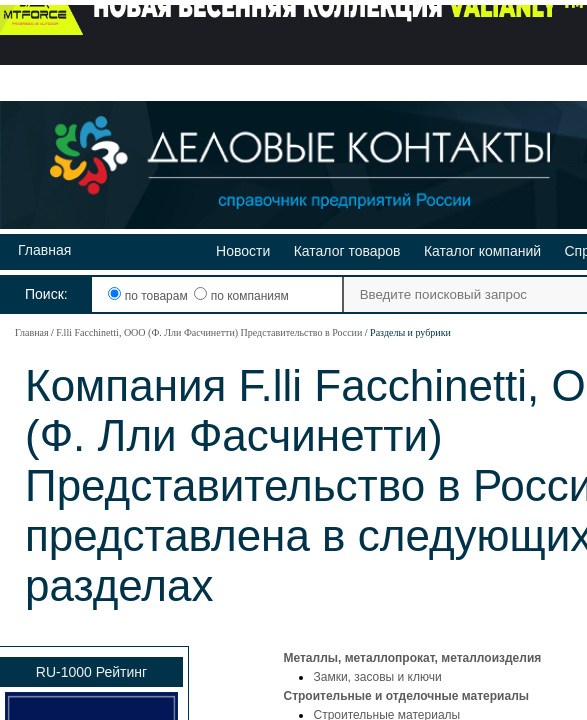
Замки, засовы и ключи (377, 677)
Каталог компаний (482, 251)
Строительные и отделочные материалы (406, 696)
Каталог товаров (347, 251)
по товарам (149, 296)
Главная (44, 250)
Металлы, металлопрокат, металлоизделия (412, 658)
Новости (243, 251)
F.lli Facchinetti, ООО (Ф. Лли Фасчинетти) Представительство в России (209, 332)
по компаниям (241, 296)
